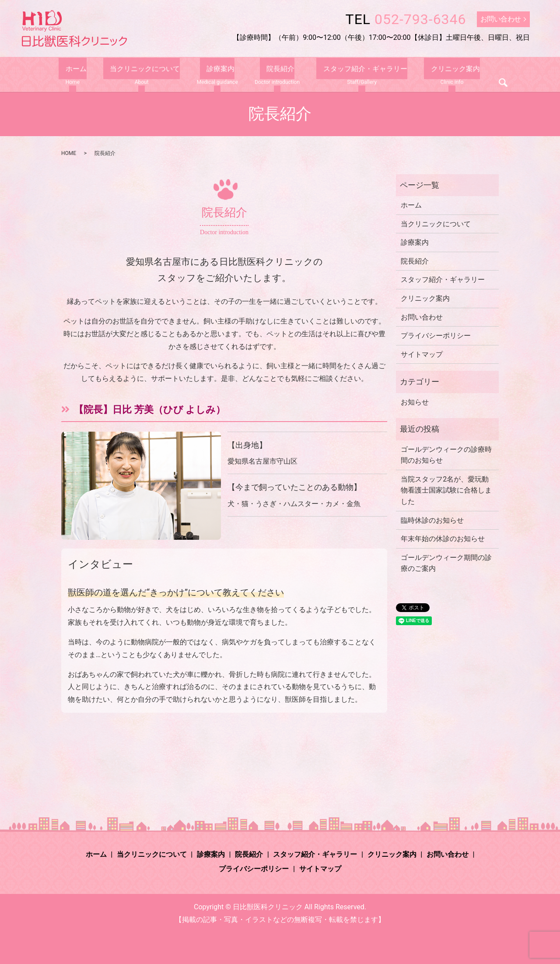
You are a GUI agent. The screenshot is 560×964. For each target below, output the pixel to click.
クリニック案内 (442, 75)
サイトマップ (422, 354)
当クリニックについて (145, 75)
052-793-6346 (420, 19)
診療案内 (217, 75)
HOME (69, 153)
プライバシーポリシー (436, 336)
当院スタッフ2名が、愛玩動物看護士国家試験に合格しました (446, 490)
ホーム (83, 75)
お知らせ (415, 402)
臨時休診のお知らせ (432, 520)
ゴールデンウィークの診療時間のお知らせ (446, 455)
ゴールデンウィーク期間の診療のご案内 (446, 563)
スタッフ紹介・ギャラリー (359, 75)
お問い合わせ (501, 19)
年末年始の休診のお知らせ (443, 539)
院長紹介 (278, 75)
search (490, 77)
